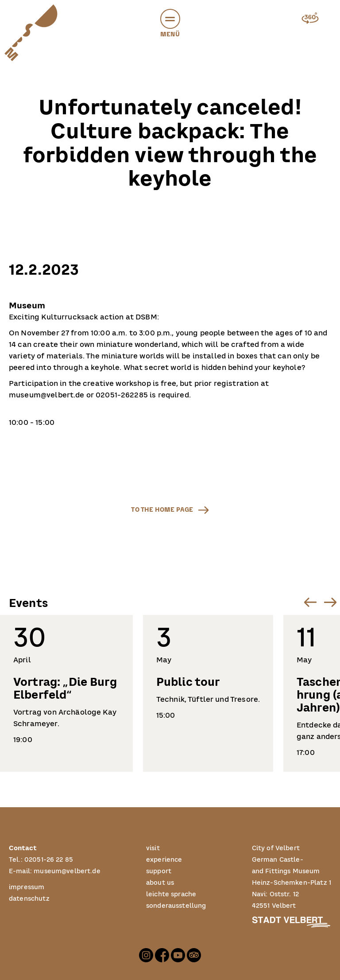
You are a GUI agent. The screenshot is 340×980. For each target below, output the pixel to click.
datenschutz (29, 899)
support (159, 871)
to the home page (162, 510)
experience (164, 860)
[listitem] (66, 693)
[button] (170, 19)
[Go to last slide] (310, 602)
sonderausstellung (176, 906)
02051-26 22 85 (49, 860)
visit (153, 848)
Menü (170, 25)
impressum (27, 887)
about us (160, 883)
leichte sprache (171, 894)
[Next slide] (330, 602)
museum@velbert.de (67, 871)
